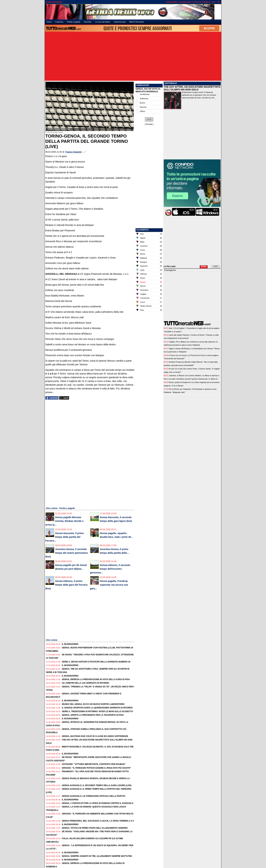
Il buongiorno (70, 644)
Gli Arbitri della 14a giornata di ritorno (85, 683)
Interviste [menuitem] (88, 22)
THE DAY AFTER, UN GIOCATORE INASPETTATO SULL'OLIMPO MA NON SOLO (192, 88)
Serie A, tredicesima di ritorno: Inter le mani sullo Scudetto (97, 711)
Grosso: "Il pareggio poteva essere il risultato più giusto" (97, 768)
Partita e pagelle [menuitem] (74, 22)
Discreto (143, 107)
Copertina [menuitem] (59, 22)
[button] (149, 119)
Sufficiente (144, 99)
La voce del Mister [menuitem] (103, 22)
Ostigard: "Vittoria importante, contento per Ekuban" (94, 764)
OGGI (204, 266)
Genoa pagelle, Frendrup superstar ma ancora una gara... (109, 585)
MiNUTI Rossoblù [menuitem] (137, 22)
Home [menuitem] (49, 22)
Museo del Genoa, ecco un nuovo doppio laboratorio (93, 704)
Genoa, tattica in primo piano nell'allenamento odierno (95, 828)
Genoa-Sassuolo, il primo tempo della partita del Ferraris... (65, 537)
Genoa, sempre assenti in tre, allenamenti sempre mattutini (97, 856)
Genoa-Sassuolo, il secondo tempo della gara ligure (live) (97, 785)
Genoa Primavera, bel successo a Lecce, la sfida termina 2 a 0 (98, 821)
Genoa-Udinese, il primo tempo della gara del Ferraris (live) (66, 585)
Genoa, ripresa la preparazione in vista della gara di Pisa (96, 679)
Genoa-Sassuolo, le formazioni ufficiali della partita (94, 796)
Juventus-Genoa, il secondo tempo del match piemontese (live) (67, 553)
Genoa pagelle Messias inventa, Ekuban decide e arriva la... (64, 521)
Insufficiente (145, 94)
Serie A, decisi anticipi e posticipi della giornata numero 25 (96, 662)
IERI (216, 266)
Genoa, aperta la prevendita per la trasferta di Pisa (93, 715)
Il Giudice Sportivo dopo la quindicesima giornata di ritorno (97, 708)
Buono (142, 103)
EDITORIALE (171, 83)
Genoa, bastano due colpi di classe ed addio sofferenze (95, 736)
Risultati (149, 124)
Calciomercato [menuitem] (120, 22)
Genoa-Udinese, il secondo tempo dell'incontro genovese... (110, 569)
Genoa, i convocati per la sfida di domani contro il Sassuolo (98, 803)
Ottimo (142, 111)
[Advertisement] (133, 56)
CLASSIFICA (142, 230)
